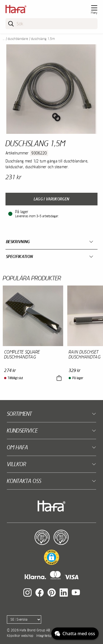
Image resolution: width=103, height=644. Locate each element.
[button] (51, 557)
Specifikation (19, 256)
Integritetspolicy (47, 636)
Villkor (16, 464)
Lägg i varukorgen (51, 199)
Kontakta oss (24, 481)
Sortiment (19, 414)
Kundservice (22, 430)
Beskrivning (18, 242)
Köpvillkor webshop (20, 636)
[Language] (24, 619)
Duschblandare (18, 39)
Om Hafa (17, 447)
